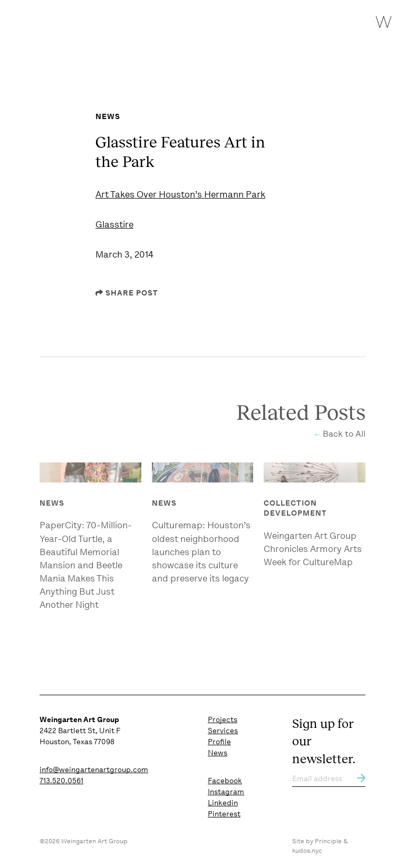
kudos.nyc (307, 851)
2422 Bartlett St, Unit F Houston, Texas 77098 (80, 731)
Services (223, 731)
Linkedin (223, 803)
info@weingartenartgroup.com (94, 770)
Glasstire (114, 224)
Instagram (226, 792)
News (218, 753)
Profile (219, 742)
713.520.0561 (61, 781)
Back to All (344, 436)
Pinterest (224, 814)
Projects (223, 719)
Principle (328, 841)
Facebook (225, 781)
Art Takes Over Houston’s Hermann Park (180, 194)
